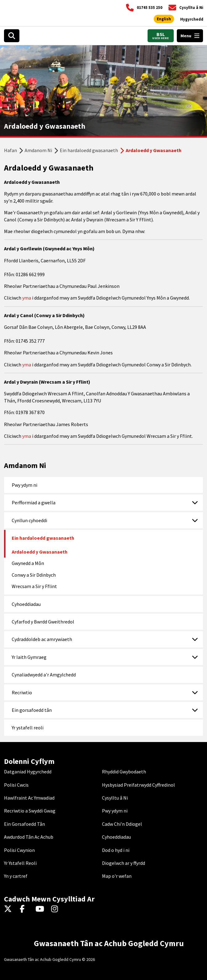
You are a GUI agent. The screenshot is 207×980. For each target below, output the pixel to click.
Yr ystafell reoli (28, 728)
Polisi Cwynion (19, 850)
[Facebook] (25, 909)
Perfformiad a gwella (34, 502)
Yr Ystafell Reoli (20, 863)
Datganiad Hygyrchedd (28, 772)
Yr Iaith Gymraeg (29, 657)
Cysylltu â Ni (115, 798)
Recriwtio (22, 692)
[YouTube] (41, 909)
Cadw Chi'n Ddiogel (122, 824)
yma (27, 298)
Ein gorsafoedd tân (32, 710)
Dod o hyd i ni (116, 850)
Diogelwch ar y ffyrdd (124, 863)
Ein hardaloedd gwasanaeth (89, 150)
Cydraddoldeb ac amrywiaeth (42, 639)
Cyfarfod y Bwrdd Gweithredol (43, 622)
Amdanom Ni (38, 150)
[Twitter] (9, 909)
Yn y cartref (16, 876)
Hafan (10, 150)
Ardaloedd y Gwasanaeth (40, 552)
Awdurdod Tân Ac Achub (29, 837)
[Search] (12, 36)
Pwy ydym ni (24, 485)
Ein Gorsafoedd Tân (24, 824)
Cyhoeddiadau (26, 604)
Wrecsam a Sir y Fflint (34, 586)
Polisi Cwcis (16, 785)
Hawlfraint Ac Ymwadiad (29, 798)
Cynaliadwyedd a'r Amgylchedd (44, 675)
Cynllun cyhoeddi (29, 520)
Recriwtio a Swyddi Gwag (30, 811)
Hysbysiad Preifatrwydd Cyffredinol (138, 785)
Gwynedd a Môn (28, 563)
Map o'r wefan (117, 876)
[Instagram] (57, 909)
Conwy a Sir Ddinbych (34, 575)
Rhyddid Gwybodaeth (124, 772)
